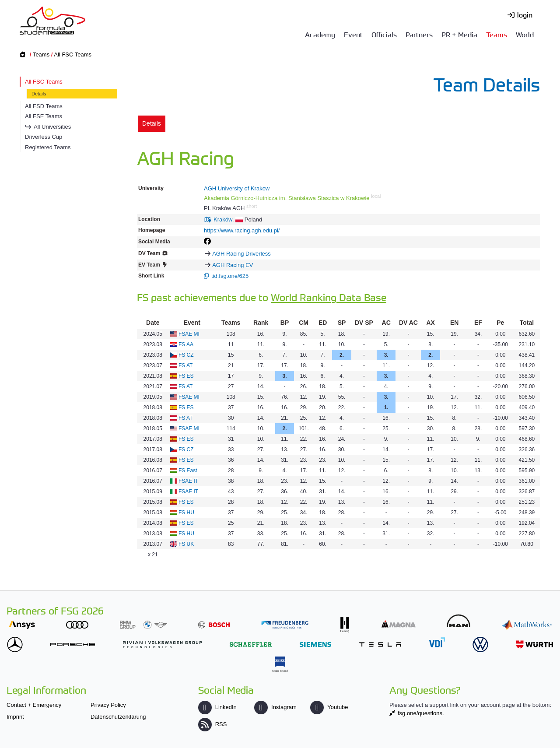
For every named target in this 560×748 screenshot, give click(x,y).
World (525, 34)
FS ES (186, 376)
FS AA (186, 344)
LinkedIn (217, 707)
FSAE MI (189, 334)
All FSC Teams (73, 54)
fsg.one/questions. (421, 713)
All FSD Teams (44, 106)
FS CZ (186, 355)
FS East (188, 471)
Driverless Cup (44, 137)
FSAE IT (188, 481)
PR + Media (459, 34)
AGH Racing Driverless (241, 254)
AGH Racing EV (233, 265)
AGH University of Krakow (237, 188)
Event (353, 34)
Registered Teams (48, 147)
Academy (320, 34)
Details (39, 94)
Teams (497, 34)
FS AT (185, 365)
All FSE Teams (44, 116)
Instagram (275, 707)
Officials (384, 34)
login (525, 14)
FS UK (186, 544)
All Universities (52, 127)
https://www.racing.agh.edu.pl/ (242, 230)
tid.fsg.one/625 (230, 276)
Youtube (329, 707)
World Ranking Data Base (329, 297)
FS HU (186, 513)
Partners (419, 34)
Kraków (223, 219)
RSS (213, 724)
